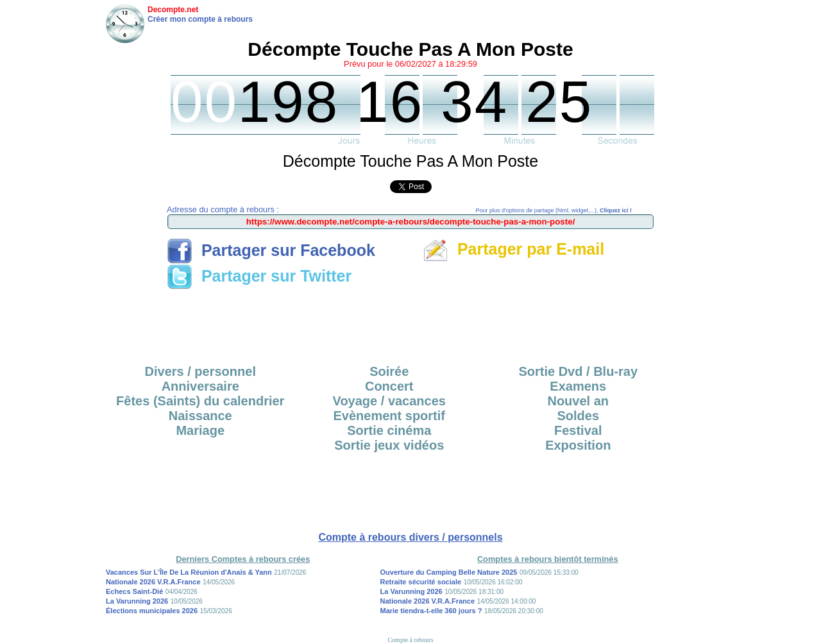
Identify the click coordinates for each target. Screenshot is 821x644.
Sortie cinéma (389, 430)
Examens (578, 386)
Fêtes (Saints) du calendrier (200, 401)
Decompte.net (173, 10)
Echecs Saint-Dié (134, 591)
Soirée (389, 371)
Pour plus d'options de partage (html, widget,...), (554, 210)
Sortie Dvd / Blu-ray (578, 371)
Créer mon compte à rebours (200, 19)
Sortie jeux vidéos (389, 445)
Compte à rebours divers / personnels (410, 537)
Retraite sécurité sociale (421, 582)
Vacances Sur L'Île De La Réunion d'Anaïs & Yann (189, 572)
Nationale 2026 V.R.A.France (153, 582)
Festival (578, 430)
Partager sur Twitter (259, 276)
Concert (389, 386)
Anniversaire (200, 386)
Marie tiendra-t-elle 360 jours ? (431, 611)
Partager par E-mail (513, 249)
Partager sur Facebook (271, 250)
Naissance (200, 416)
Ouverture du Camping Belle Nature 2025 (449, 572)
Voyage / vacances (389, 401)
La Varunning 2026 (137, 601)
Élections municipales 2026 (152, 611)
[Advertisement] (410, 323)
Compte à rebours (410, 640)
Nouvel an (578, 401)
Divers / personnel (200, 371)
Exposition (578, 445)
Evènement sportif (389, 416)
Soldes (578, 416)
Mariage (200, 430)
